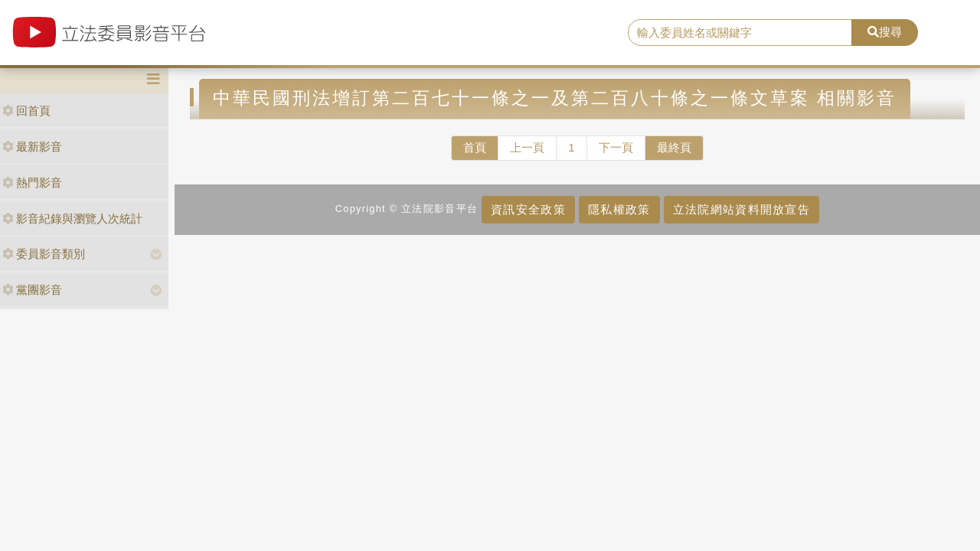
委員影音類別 (44, 254)
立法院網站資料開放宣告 (742, 209)
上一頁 (527, 147)
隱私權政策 (619, 209)
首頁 (475, 147)
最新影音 (32, 147)
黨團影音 (32, 290)
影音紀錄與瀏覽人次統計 (72, 218)
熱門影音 (32, 183)
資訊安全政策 (528, 209)
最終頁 (674, 147)
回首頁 (26, 111)
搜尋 (885, 32)
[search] (740, 33)
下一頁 (616, 147)
